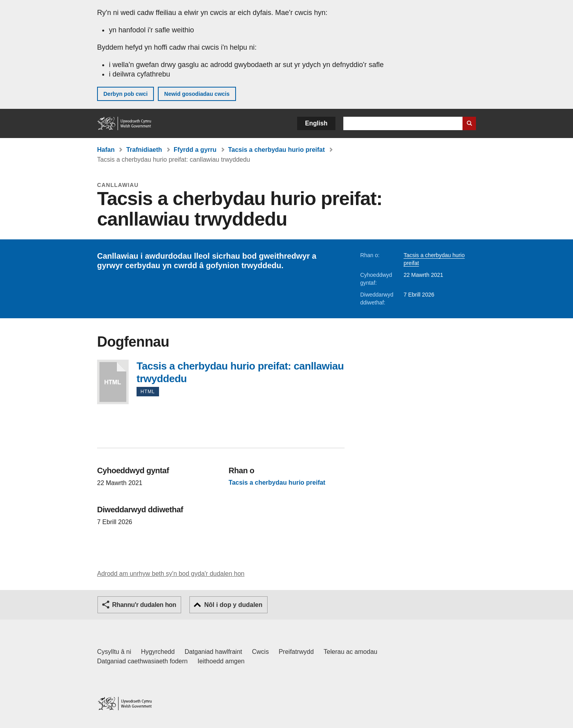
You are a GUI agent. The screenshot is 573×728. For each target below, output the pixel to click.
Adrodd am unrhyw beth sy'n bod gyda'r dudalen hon (171, 574)
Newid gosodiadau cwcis (197, 94)
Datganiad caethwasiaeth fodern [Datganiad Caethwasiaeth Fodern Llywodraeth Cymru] (142, 661)
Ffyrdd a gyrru (195, 150)
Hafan (106, 150)
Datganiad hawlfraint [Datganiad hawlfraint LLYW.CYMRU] (213, 652)
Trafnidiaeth (144, 150)
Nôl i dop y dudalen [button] (233, 605)
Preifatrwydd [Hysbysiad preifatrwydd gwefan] (296, 652)
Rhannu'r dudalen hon (144, 605)
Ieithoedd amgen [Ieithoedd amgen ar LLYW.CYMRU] (221, 661)
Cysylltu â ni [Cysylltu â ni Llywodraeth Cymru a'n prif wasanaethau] (114, 652)
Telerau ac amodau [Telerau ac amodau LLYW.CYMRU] (350, 652)
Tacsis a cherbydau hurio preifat (276, 150)
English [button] (316, 123)
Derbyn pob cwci (125, 94)
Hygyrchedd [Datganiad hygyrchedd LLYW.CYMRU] (158, 652)
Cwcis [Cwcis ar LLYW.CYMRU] (261, 652)
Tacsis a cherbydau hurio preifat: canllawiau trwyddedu (113, 382)
